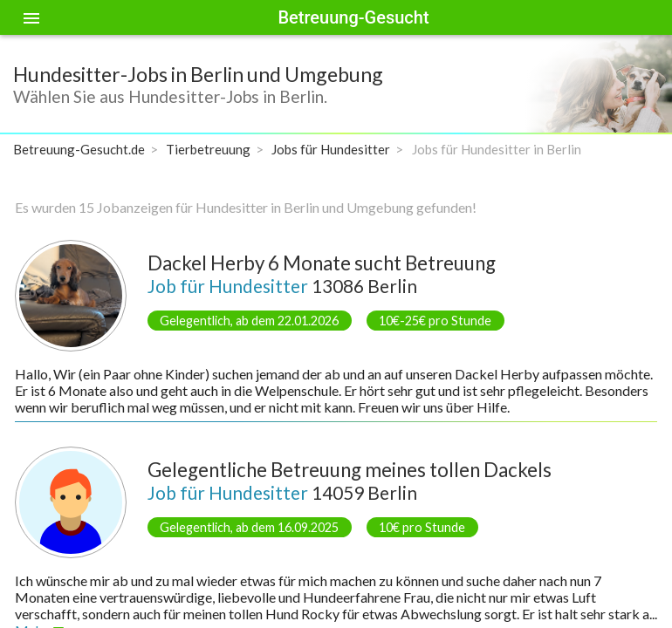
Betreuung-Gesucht (353, 17)
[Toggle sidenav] (31, 17)
